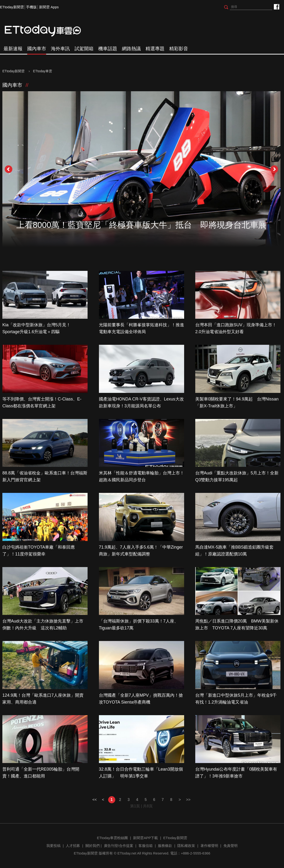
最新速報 (13, 49)
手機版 (31, 7)
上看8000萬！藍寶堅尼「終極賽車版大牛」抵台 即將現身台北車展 (142, 225)
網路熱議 (131, 49)
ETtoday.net (127, 853)
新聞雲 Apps (49, 7)
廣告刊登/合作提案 (119, 846)
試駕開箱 (84, 49)
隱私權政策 (186, 846)
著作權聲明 (209, 846)
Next (274, 169)
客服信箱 (146, 846)
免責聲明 (231, 846)
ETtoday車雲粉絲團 (276, 7)
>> (188, 800)
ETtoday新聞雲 (12, 7)
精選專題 (155, 49)
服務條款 (165, 846)
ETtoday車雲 (47, 31)
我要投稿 (53, 846)
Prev (9, 169)
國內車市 (37, 49)
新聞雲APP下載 (145, 838)
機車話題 (108, 49)
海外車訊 (60, 49)
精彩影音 (179, 49)
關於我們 (93, 846)
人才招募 (73, 846)
